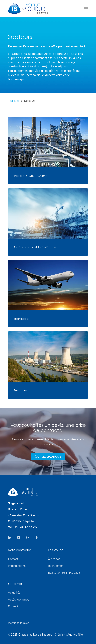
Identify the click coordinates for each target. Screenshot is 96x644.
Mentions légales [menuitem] (19, 623)
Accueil (15, 101)
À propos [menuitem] (54, 559)
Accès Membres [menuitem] (18, 600)
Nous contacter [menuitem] (19, 550)
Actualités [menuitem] (14, 593)
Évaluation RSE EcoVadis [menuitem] (64, 573)
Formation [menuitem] (15, 606)
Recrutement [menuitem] (56, 566)
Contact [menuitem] (13, 559)
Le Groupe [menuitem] (56, 550)
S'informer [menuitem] (15, 584)
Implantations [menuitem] (17, 566)
